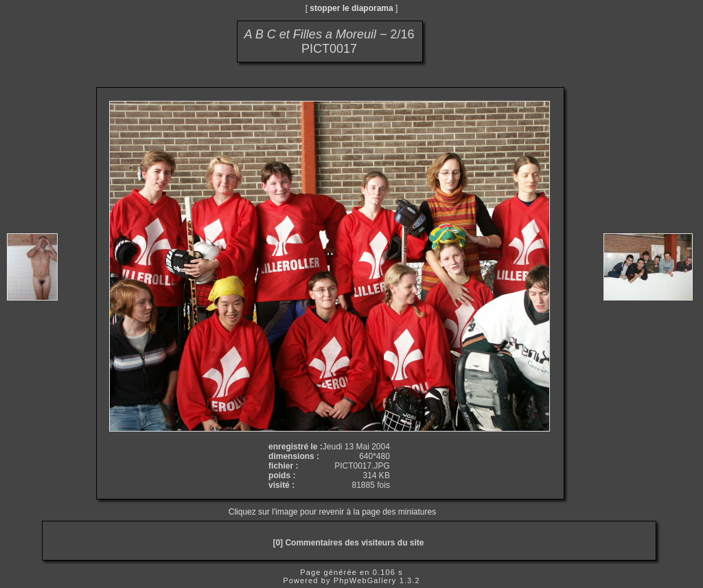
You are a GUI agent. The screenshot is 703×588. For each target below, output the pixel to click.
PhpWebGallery (365, 580)
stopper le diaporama (351, 8)
